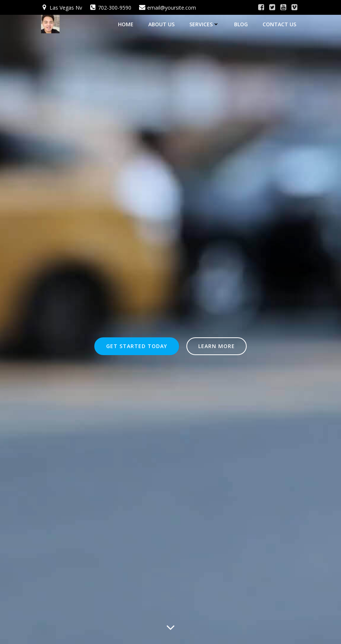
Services (204, 24)
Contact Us (279, 24)
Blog (241, 24)
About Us (161, 24)
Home (126, 24)
